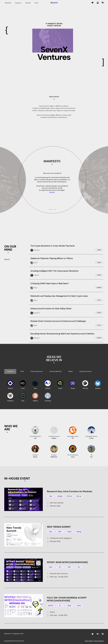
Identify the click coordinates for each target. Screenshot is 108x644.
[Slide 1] (50, 209)
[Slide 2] (52, 209)
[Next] (82, 180)
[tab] (10, 371)
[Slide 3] (55, 209)
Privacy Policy (89, 641)
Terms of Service (99, 641)
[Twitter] (93, 3)
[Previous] (22, 180)
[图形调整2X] (98, 3)
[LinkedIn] (103, 3)
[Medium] (98, 634)
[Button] (66, 248)
